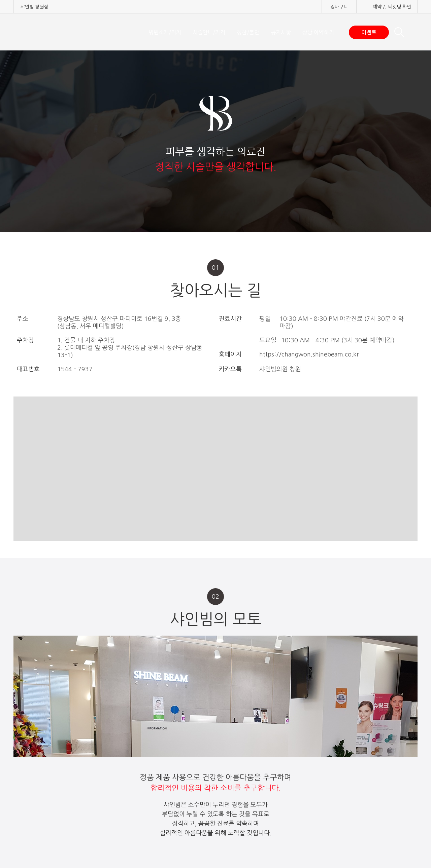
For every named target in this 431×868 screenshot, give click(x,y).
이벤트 (369, 32)
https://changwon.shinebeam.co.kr (309, 354)
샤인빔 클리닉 (49, 32)
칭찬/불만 (248, 32)
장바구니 (339, 7)
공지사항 (281, 32)
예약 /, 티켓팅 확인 (392, 7)
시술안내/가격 (209, 32)
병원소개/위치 (165, 32)
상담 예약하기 (318, 32)
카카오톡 (230, 369)
